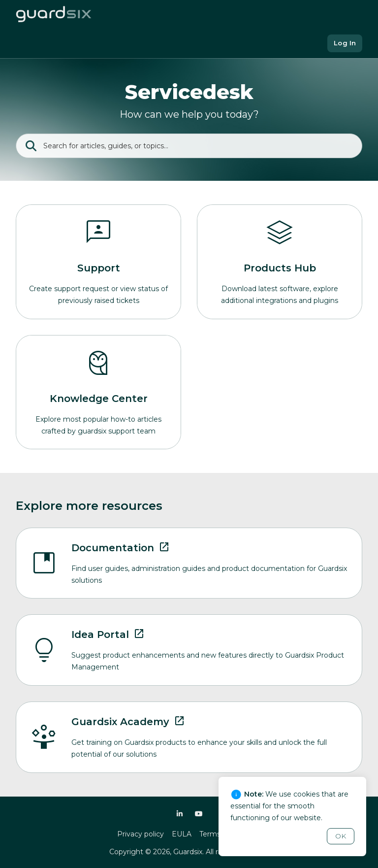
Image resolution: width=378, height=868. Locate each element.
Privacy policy (141, 834)
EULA (182, 834)
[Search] (189, 146)
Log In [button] (345, 43)
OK (341, 836)
